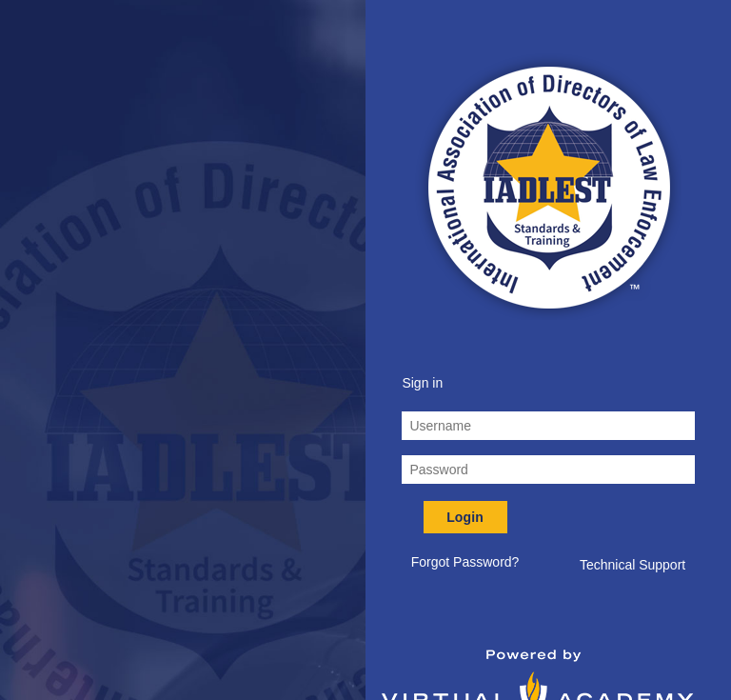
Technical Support (632, 565)
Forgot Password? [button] (465, 562)
